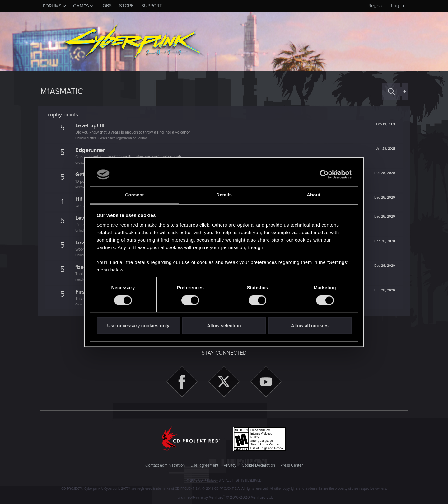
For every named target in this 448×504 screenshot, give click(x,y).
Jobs (106, 6)
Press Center (292, 465)
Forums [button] (52, 6)
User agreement (204, 465)
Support (152, 6)
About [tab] (314, 195)
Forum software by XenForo (224, 497)
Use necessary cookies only (138, 326)
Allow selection (224, 326)
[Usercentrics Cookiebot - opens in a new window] (324, 174)
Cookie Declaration (258, 465)
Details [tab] (224, 195)
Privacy (230, 465)
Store (126, 6)
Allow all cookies (310, 326)
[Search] (391, 92)
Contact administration (165, 465)
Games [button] (81, 6)
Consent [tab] (135, 195)
